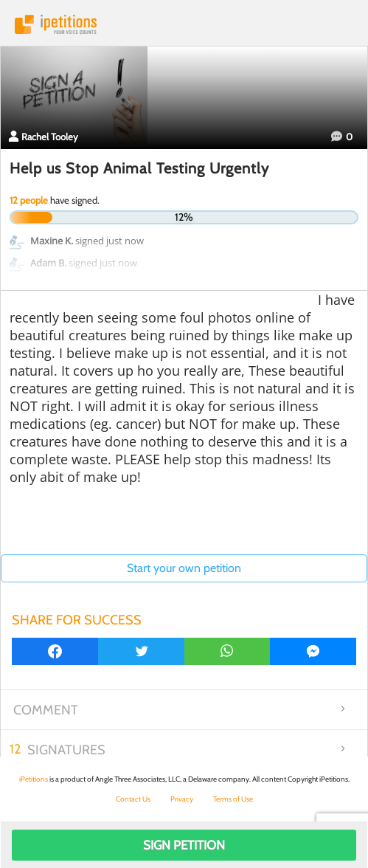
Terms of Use (233, 799)
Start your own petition (184, 568)
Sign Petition (184, 845)
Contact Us (133, 799)
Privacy (182, 799)
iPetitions (184, 24)
